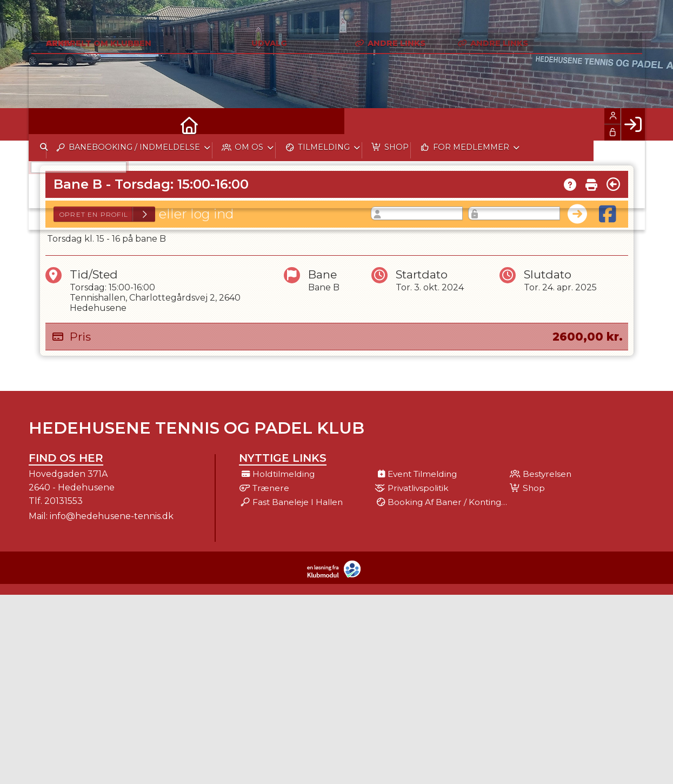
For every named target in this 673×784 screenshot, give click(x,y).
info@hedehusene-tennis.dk (112, 516)
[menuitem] (45, 124)
